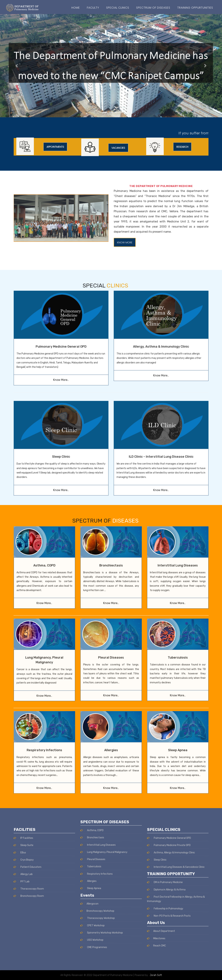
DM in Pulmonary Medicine (165, 972)
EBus (20, 942)
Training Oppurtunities (195, 8)
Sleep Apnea (178, 694)
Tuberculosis (178, 602)
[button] (17, 66)
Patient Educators (28, 956)
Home (76, 8)
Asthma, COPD (44, 510)
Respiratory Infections (44, 694)
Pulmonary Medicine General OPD (61, 283)
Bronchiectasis (111, 510)
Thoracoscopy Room (29, 978)
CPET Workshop (92, 836)
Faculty (93, 8)
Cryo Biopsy (24, 949)
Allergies (111, 694)
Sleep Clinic (157, 949)
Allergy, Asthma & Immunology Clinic (161, 283)
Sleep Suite (24, 935)
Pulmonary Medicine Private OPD (169, 935)
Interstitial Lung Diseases (178, 510)
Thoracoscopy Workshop (98, 829)
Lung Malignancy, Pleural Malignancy (104, 763)
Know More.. (61, 316)
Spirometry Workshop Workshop (102, 843)
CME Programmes (94, 858)
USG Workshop (92, 851)
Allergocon (89, 814)
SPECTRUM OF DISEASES (153, 8)
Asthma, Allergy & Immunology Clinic (171, 942)
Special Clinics (118, 8)
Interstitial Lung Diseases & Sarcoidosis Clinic (176, 956)
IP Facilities (23, 927)
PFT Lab (22, 971)
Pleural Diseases (111, 602)
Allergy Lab (23, 964)
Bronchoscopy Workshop (97, 822)
